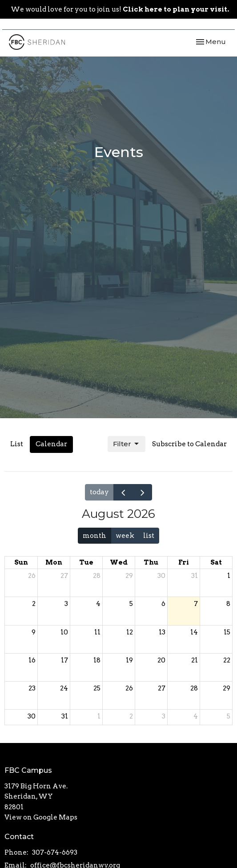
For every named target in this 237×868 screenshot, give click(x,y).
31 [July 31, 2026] (195, 576)
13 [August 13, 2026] (162, 632)
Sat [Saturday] (216, 562)
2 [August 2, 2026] (34, 604)
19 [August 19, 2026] (129, 660)
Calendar (51, 444)
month (94, 536)
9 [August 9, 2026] (34, 632)
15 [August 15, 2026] (227, 632)
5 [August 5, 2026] (131, 604)
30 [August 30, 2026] (32, 716)
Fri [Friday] (184, 562)
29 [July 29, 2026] (129, 576)
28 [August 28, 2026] (194, 688)
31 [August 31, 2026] (65, 716)
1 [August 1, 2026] (229, 576)
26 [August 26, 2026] (129, 688)
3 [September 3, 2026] (164, 716)
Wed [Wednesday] (119, 562)
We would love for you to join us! (120, 9)
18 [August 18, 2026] (97, 660)
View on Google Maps (41, 817)
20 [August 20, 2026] (161, 660)
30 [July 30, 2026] (161, 576)
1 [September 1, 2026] (99, 716)
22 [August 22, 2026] (227, 660)
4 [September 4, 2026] (196, 716)
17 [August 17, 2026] (64, 660)
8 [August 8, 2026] (228, 604)
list (149, 536)
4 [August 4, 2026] (98, 604)
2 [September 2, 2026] (131, 716)
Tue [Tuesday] (86, 562)
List (17, 444)
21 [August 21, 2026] (195, 660)
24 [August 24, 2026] (64, 688)
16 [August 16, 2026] (32, 660)
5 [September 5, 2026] (229, 716)
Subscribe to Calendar (189, 444)
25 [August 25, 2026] (97, 688)
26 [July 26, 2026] (32, 576)
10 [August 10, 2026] (64, 632)
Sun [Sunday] (21, 562)
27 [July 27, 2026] (64, 576)
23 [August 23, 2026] (32, 688)
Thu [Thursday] (151, 562)
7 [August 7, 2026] (196, 604)
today (99, 492)
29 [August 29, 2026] (227, 688)
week (125, 536)
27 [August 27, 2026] (162, 688)
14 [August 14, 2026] (194, 632)
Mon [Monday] (54, 562)
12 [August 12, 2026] (130, 632)
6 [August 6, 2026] (163, 604)
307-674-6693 (55, 852)
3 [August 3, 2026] (66, 604)
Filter (127, 444)
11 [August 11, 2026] (97, 632)
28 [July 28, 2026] (97, 576)
